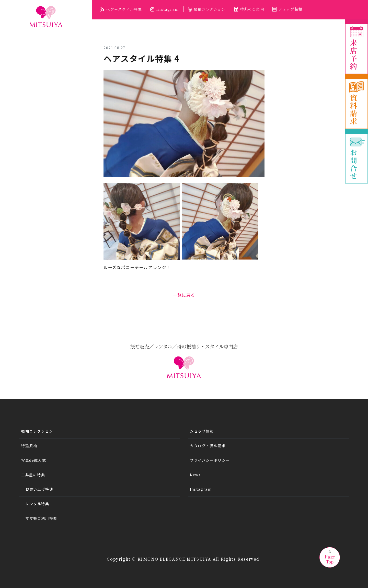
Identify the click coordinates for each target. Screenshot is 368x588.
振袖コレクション (207, 9)
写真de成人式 (34, 460)
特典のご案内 (249, 9)
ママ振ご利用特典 (41, 518)
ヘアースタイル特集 (121, 9)
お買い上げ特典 (39, 489)
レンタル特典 (37, 504)
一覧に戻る (184, 295)
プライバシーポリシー (210, 460)
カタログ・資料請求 (208, 446)
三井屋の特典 (33, 475)
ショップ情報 (287, 9)
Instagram (165, 9)
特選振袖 (29, 446)
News (195, 475)
